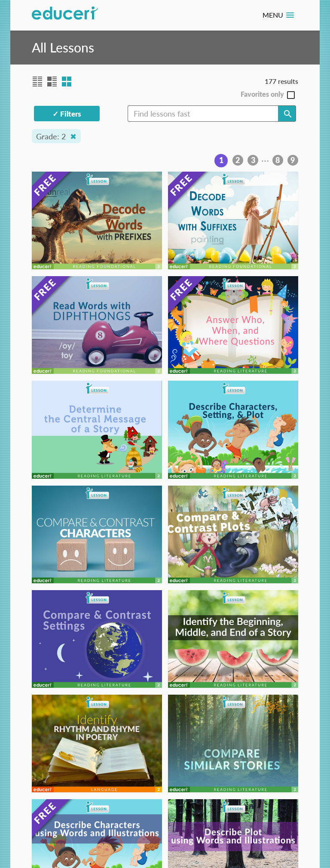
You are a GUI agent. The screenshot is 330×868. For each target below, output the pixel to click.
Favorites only (262, 94)
